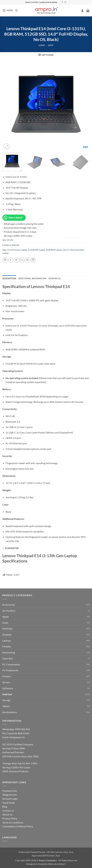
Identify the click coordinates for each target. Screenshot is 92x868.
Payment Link (10, 791)
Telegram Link (10, 795)
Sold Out (15, 245)
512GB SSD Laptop (37, 250)
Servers (6, 682)
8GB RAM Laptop (54, 250)
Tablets (6, 706)
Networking (9, 652)
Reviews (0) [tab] (55, 278)
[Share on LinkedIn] (33, 260)
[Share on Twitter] (16, 260)
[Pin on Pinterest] (27, 260)
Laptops (7, 641)
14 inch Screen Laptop (17, 250)
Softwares (8, 688)
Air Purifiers (9, 611)
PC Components (11, 664)
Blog (5, 807)
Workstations (10, 712)
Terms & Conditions (13, 822)
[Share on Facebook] (11, 260)
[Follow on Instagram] (65, 2)
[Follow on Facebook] (62, 2)
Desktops (7, 628)
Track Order (9, 803)
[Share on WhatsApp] (5, 260)
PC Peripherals (10, 670)
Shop (51, 45)
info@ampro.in (17, 737)
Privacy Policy (10, 818)
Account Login (10, 799)
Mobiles (7, 646)
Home (42, 45)
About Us (7, 814)
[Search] (16, 11)
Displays (7, 634)
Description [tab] (9, 278)
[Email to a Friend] (22, 260)
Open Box (8, 658)
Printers (7, 676)
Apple (5, 617)
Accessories (9, 605)
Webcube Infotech (57, 864)
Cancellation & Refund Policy (18, 826)
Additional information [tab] (32, 278)
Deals (5, 623)
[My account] (82, 11)
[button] (8, 10)
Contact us (8, 811)
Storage (6, 700)
